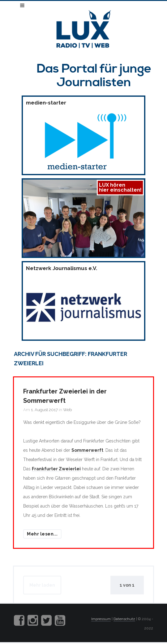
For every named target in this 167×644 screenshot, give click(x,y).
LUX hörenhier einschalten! (120, 187)
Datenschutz (124, 619)
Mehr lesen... (42, 534)
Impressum (101, 619)
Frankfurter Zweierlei (56, 469)
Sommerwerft (87, 450)
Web (67, 410)
